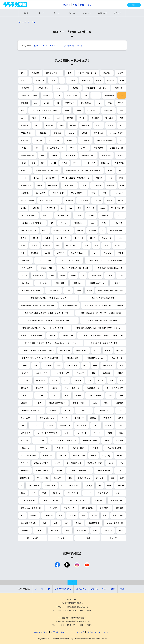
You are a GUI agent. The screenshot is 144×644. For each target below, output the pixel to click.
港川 (59, 118)
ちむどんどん (27, 268)
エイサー (72, 515)
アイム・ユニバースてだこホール (76, 178)
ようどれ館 (52, 508)
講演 (113, 478)
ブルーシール (117, 358)
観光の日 (50, 125)
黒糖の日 (24, 140)
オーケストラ (69, 155)
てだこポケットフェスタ (50, 200)
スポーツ (57, 493)
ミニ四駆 (43, 133)
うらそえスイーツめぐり (79, 470)
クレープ (41, 395)
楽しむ (41, 13)
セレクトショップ (62, 373)
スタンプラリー (45, 260)
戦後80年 (119, 88)
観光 (34, 118)
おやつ (52, 335)
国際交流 (111, 185)
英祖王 (109, 275)
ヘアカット (82, 425)
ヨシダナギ (86, 80)
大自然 (121, 275)
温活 (95, 403)
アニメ (96, 350)
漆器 (79, 208)
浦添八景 (35, 73)
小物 (121, 410)
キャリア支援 (33, 485)
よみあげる (81, 589)
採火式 (111, 463)
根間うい (77, 283)
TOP (19, 22)
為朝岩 (84, 185)
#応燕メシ (118, 283)
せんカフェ (26, 395)
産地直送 (106, 373)
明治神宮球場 (63, 215)
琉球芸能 (111, 80)
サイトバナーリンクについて (99, 632)
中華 (110, 103)
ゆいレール (107, 238)
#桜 (83, 275)
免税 (62, 125)
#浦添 (89, 290)
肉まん (94, 455)
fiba (70, 208)
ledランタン (92, 110)
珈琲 (109, 485)
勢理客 (106, 440)
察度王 (108, 350)
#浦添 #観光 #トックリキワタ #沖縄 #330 (38, 305)
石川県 (23, 163)
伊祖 (122, 185)
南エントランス (117, 148)
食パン (64, 223)
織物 (104, 193)
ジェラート (82, 433)
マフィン (44, 448)
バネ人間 (61, 253)
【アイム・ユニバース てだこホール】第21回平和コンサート (58, 46)
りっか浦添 (83, 200)
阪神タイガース (88, 155)
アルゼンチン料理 (115, 448)
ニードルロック (69, 185)
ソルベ (68, 433)
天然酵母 (25, 470)
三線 (23, 253)
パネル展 (72, 80)
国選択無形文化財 (90, 440)
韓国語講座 (109, 95)
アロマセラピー (79, 403)
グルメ (76, 163)
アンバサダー (72, 95)
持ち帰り (25, 388)
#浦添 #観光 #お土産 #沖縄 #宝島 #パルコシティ (103, 305)
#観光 (62, 275)
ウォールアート (27, 418)
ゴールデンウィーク (55, 148)
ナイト (24, 178)
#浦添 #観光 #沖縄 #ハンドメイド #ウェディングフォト (44, 328)
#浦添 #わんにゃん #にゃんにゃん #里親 (105, 260)
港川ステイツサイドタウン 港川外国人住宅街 (40, 358)
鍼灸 (106, 403)
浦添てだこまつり (51, 500)
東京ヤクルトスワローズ (31, 508)
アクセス (118, 13)
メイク (55, 395)
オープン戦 (106, 155)
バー (121, 395)
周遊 (69, 73)
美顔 (66, 395)
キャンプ (61, 538)
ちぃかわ (107, 253)
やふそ (78, 215)
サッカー (47, 103)
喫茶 (104, 223)
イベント (87, 13)
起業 (122, 478)
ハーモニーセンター (29, 95)
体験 (67, 523)
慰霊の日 (24, 103)
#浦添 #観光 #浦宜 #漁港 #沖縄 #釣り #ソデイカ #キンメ (99, 328)
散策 (121, 530)
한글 (89, 5)
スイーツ (40, 530)
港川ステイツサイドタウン (32, 223)
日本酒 (96, 448)
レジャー (119, 493)
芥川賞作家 (51, 178)
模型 (121, 125)
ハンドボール (73, 493)
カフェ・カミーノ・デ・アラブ (63, 440)
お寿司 (55, 388)
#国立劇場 (60, 283)
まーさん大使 (33, 538)
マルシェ (46, 118)
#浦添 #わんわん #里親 (70, 260)
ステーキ (24, 463)
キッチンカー (68, 335)
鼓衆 (84, 515)
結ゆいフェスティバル (63, 230)
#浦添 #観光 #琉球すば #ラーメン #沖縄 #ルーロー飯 (48, 320)
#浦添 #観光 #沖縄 (69, 305)
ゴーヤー (39, 140)
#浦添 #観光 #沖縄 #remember (111, 290)
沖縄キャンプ (108, 365)
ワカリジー (97, 185)
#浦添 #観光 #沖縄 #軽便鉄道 (102, 298)
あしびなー (85, 140)
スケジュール (72, 365)
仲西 (34, 493)
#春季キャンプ (54, 290)
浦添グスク (119, 245)
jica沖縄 (53, 410)
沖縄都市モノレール (95, 358)
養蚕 (93, 193)
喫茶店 (121, 103)
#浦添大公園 (38, 275)
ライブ (120, 73)
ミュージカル (26, 185)
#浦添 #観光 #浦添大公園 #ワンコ (74, 268)
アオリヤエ (119, 163)
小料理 (121, 238)
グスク (24, 238)
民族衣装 (119, 403)
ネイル (96, 425)
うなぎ (39, 403)
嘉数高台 (47, 95)
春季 (122, 365)
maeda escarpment (29, 455)
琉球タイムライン (97, 283)
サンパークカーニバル (87, 73)
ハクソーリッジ (79, 455)
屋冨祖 (35, 245)
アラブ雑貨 (39, 440)
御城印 (40, 185)
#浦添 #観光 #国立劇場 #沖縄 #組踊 (103, 320)
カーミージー (62, 238)
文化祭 (99, 178)
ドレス (68, 410)
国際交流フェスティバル (32, 410)
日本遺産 (120, 350)
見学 (56, 523)
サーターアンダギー (28, 230)
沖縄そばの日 (46, 268)
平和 (34, 22)
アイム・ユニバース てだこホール (45, 110)
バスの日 (97, 200)
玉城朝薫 (35, 208)
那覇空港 (24, 125)
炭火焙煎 (89, 485)
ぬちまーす (79, 418)
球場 (36, 365)
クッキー (120, 440)
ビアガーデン (43, 88)
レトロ (53, 163)
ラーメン (97, 433)
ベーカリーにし (43, 470)
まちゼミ (90, 208)
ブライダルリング (47, 418)
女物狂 (58, 463)
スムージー (27, 448)
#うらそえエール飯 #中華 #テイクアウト (37, 350)
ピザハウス (118, 223)
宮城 (44, 493)
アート (82, 118)
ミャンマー (101, 478)
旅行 (38, 148)
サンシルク (118, 193)
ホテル (36, 178)
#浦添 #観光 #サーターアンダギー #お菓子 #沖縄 (101, 313)
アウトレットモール (105, 140)
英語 (110, 170)
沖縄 (121, 110)
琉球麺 (93, 418)
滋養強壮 (25, 403)
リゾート (60, 88)
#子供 (95, 253)
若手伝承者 (41, 193)
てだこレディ (118, 515)
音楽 (110, 395)
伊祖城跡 (99, 500)
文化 (23, 73)
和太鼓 (94, 515)
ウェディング (84, 410)
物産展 (75, 88)
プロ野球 (25, 530)
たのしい (108, 530)
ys (102, 230)
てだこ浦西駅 (86, 103)
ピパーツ (64, 418)
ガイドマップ (50, 208)
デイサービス (42, 478)
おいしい (113, 538)
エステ (78, 395)
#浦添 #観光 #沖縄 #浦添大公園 (109, 268)
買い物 (73, 125)
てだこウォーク (95, 395)
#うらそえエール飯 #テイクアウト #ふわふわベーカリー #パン (51, 343)
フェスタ (95, 118)
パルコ (120, 253)
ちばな (100, 380)
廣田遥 (48, 253)
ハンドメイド (41, 373)
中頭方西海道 (117, 500)
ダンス (120, 215)
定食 (89, 380)
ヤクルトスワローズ (115, 523)
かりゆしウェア (72, 245)
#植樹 (73, 275)
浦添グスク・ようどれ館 (76, 500)
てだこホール (69, 508)
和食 (121, 433)
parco (23, 118)
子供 (58, 245)
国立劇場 (25, 88)
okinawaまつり (117, 133)
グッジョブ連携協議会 (70, 485)
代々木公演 (99, 133)
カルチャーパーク (116, 230)
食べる (57, 13)
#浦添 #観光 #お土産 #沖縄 (47, 170)
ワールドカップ (117, 208)
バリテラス (26, 433)
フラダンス (40, 80)
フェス (53, 80)
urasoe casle (48, 455)
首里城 (70, 118)
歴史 (95, 365)
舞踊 (67, 110)
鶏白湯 (121, 418)
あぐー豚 (120, 455)
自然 (58, 95)
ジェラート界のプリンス (48, 433)
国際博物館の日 (27, 155)
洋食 (23, 425)
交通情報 (47, 245)
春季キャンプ (58, 193)
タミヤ (110, 125)
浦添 (70, 478)
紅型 (105, 515)
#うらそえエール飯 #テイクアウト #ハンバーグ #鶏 (102, 335)
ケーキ (88, 493)
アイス (37, 125)
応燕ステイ (109, 110)
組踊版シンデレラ (41, 463)
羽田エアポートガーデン (96, 88)
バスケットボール (28, 215)
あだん (23, 245)
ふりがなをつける (63, 589)
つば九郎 (47, 365)
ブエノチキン (27, 133)
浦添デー (92, 230)
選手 (85, 365)
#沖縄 (52, 275)
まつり (93, 238)
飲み (43, 163)
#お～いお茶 (96, 275)
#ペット (24, 275)
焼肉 (121, 140)
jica (93, 223)
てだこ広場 (98, 148)
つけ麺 (50, 425)
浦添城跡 (119, 508)
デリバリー (40, 388)
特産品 (78, 110)
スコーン (60, 448)
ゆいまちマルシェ (78, 253)
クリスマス (107, 418)
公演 (111, 178)
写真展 (99, 80)
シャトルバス (90, 163)
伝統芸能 (25, 193)
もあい (108, 425)
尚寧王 (110, 200)
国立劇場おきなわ (28, 523)
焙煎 (100, 485)
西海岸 (48, 238)
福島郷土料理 (78, 448)
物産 (96, 245)
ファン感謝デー (77, 193)
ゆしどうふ (25, 380)
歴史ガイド (70, 103)
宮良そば (70, 140)
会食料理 (78, 380)
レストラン (36, 425)
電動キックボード (53, 73)
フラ (72, 148)
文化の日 (109, 118)
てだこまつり (103, 493)
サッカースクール (72, 388)
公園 (23, 110)
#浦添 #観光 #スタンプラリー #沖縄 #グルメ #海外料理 (46, 313)
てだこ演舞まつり (74, 463)
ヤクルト (87, 538)
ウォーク (24, 365)
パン (122, 463)
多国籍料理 (79, 223)
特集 (26, 13)
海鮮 (93, 373)
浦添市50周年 (73, 358)
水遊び (99, 125)
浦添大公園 (81, 530)
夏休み (78, 523)
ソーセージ (106, 215)
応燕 (33, 163)
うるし (23, 208)
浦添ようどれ (87, 508)
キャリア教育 (50, 485)
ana (36, 103)
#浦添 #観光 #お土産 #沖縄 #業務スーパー (83, 170)
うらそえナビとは (40, 632)
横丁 (121, 170)
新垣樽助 (26, 283)
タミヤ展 (58, 133)
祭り (22, 515)
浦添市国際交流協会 (57, 403)
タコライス (41, 380)
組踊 (122, 80)
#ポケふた (43, 283)
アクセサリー (65, 425)
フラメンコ (25, 80)
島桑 (45, 523)
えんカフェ (58, 478)
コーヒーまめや (103, 470)
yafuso (103, 208)
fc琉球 (84, 133)
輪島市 (120, 155)
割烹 (111, 380)
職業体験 (86, 125)
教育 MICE (103, 13)
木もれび (24, 440)
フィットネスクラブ (115, 388)
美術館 (80, 230)
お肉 (121, 380)
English (66, 5)
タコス (55, 380)
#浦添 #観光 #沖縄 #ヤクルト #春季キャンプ (48, 298)
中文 (75, 5)
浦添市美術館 (94, 523)
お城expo (105, 163)
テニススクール (93, 388)
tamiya (71, 133)
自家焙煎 (107, 73)
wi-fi (100, 103)
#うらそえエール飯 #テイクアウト (105, 343)
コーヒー (120, 485)
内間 (121, 118)
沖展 (43, 155)
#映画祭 (25, 260)
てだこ (96, 95)
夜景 (110, 433)
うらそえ (25, 373)
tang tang (106, 455)
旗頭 (61, 515)
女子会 (120, 425)
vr (62, 80)
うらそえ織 (48, 515)
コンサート (79, 238)
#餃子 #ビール (82, 350)
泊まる (72, 13)
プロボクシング (84, 478)
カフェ (120, 470)
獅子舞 (59, 470)
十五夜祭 (69, 200)
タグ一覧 (26, 22)
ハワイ (84, 148)
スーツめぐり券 (28, 500)
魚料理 (120, 373)
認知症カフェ (26, 478)
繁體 (82, 5)
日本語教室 (53, 185)
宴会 (66, 380)
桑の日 (121, 200)
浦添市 (36, 238)
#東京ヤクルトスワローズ (31, 290)
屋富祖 (91, 215)
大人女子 (80, 373)
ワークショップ (104, 410)
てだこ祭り (104, 508)
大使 (85, 95)
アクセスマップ (77, 632)
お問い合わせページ (59, 632)
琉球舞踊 (35, 253)
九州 (86, 245)
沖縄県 (54, 155)
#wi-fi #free (65, 350)
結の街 (45, 230)
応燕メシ (25, 170)
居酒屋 (64, 163)
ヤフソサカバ (54, 140)
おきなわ (47, 215)
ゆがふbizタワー (27, 200)
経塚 (121, 178)
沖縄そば (34, 515)
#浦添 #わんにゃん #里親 (31, 335)
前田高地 (63, 455)
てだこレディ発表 (95, 463)
